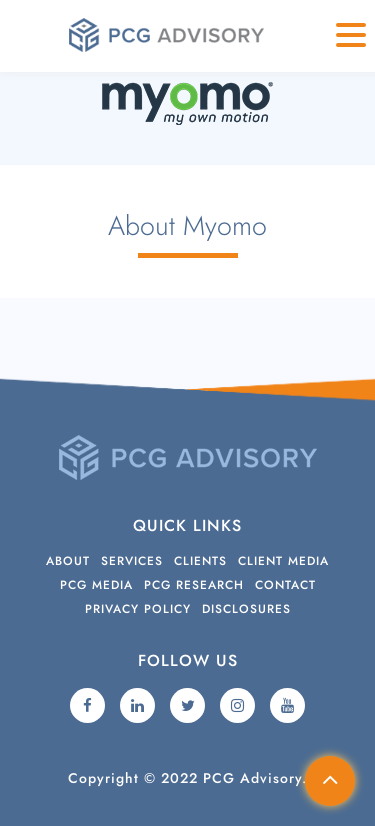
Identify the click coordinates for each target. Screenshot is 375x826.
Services (132, 561)
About (68, 561)
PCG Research (194, 585)
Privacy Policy (138, 609)
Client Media (283, 561)
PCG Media (96, 585)
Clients (200, 561)
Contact (285, 585)
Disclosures (246, 609)
